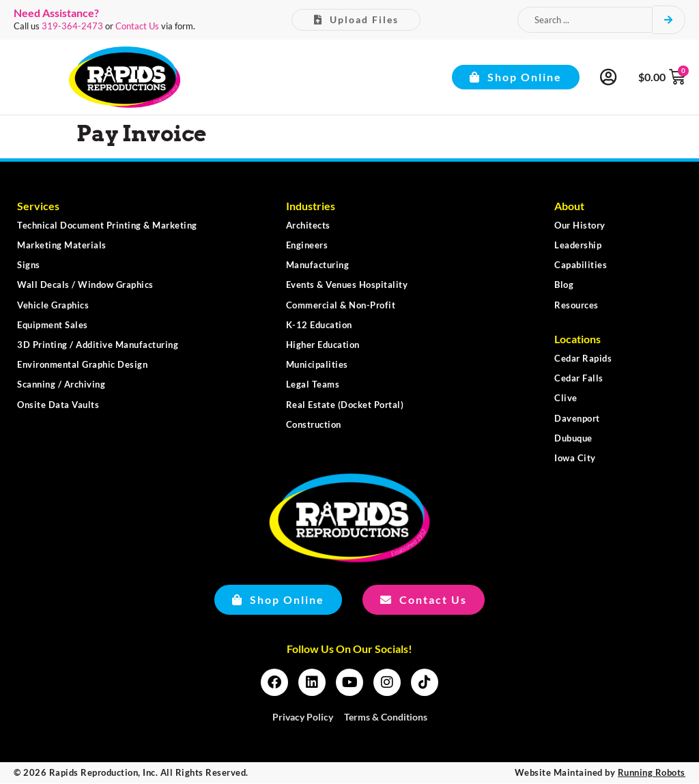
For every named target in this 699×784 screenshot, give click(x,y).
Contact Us (137, 26)
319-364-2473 (72, 26)
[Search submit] (669, 20)
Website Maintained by (600, 772)
